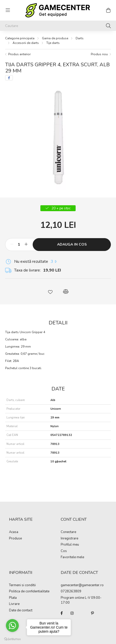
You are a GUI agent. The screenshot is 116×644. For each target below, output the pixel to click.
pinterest (93, 613)
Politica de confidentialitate (29, 592)
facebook (62, 613)
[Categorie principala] (20, 38)
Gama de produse (55, 38)
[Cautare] (58, 26)
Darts (80, 38)
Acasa (14, 532)
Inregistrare (69, 539)
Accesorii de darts (26, 43)
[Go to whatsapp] (12, 626)
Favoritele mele (72, 557)
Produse (15, 539)
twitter (82, 613)
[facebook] (9, 78)
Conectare (68, 532)
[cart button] (108, 10)
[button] (50, 292)
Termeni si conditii (22, 585)
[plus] (26, 245)
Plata (13, 598)
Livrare (14, 604)
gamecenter (70, 585)
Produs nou (99, 54)
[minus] (12, 245)
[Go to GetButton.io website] (12, 639)
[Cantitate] (19, 245)
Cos (64, 551)
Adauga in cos (72, 244)
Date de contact (21, 611)
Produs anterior (19, 54)
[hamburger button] (8, 10)
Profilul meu (70, 545)
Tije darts (53, 43)
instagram (72, 613)
